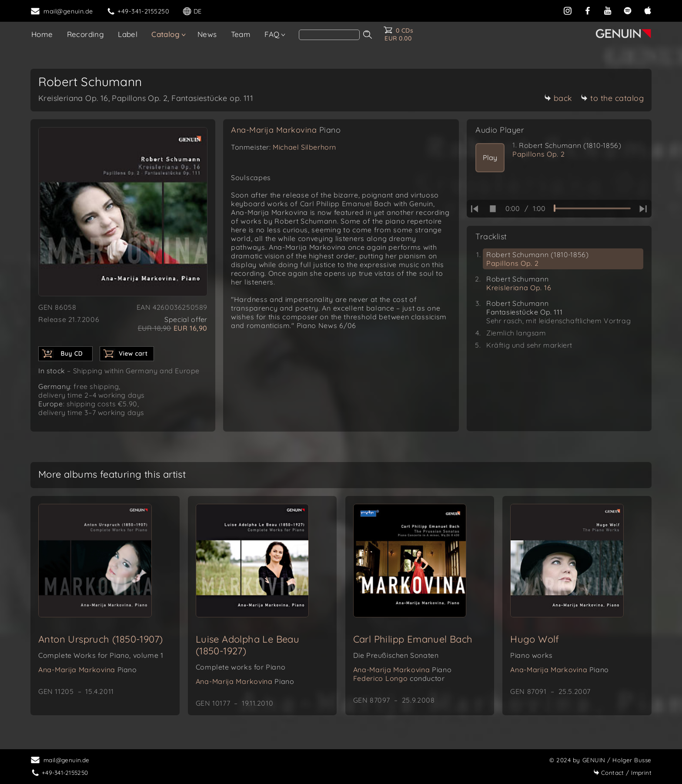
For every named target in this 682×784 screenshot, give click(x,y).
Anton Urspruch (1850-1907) (100, 639)
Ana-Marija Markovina (286, 130)
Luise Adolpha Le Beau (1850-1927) (247, 645)
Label (128, 34)
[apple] (648, 10)
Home (42, 34)
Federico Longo (399, 678)
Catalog (165, 34)
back (558, 98)
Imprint (622, 772)
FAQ (272, 34)
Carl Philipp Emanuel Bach (413, 639)
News (207, 34)
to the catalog (612, 98)
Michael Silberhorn (304, 147)
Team (241, 34)
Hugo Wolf (535, 639)
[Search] (329, 35)
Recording (86, 34)
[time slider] (592, 208)
